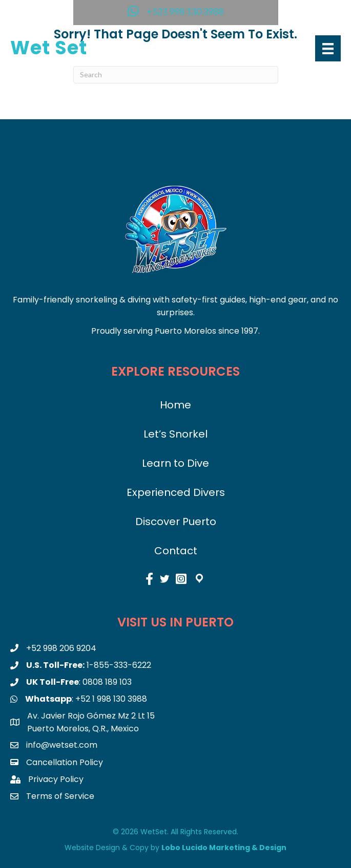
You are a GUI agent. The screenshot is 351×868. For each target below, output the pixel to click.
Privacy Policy (56, 779)
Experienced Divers (176, 492)
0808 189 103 (107, 682)
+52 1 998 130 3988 (111, 699)
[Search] (176, 75)
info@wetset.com (62, 745)
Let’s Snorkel (175, 434)
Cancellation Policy (65, 762)
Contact (176, 551)
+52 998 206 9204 (61, 648)
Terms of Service (60, 796)
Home (175, 405)
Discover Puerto (176, 522)
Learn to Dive (175, 463)
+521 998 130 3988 (185, 11)
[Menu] (328, 48)
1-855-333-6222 (119, 665)
